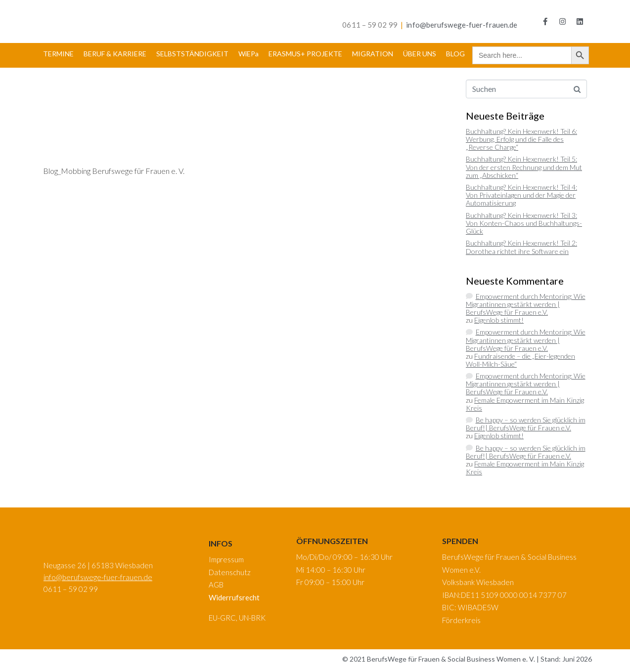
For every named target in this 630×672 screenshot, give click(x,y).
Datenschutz (230, 572)
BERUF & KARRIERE (115, 54)
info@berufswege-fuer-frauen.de (462, 25)
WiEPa (248, 54)
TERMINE (58, 54)
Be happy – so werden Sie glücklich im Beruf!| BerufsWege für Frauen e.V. (526, 424)
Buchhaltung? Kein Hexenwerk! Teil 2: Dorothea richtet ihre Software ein (521, 247)
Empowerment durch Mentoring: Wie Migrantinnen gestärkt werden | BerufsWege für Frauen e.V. (526, 304)
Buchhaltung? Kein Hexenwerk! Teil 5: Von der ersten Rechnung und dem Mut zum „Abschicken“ (524, 167)
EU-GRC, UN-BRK (237, 618)
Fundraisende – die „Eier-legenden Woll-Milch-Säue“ (520, 360)
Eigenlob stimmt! (499, 320)
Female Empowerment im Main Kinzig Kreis (525, 404)
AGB (216, 585)
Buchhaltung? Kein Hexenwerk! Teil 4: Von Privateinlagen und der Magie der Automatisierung (521, 195)
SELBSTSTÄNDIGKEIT (192, 54)
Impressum (226, 559)
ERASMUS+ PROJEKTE (305, 54)
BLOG (455, 54)
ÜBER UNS (420, 54)
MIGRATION (373, 54)
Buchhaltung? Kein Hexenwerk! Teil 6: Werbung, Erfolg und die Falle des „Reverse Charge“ (521, 139)
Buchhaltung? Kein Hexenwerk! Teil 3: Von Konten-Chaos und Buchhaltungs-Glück (524, 223)
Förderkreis (461, 620)
